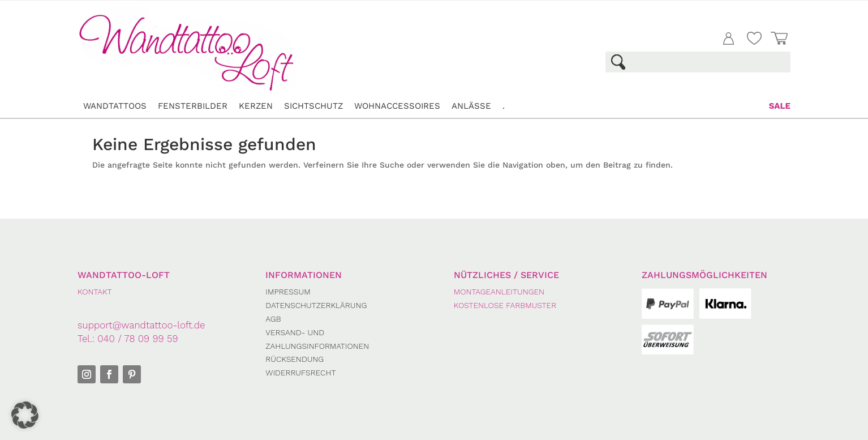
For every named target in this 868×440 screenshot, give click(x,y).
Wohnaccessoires (397, 106)
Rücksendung (295, 359)
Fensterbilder (193, 106)
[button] (25, 415)
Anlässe (471, 106)
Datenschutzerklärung (316, 305)
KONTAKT (95, 292)
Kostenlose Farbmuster (505, 305)
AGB (273, 319)
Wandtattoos (115, 106)
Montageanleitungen (499, 292)
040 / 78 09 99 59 (137, 339)
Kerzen (256, 106)
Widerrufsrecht (300, 373)
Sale (780, 106)
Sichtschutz (313, 106)
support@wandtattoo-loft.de (141, 325)
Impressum (288, 292)
